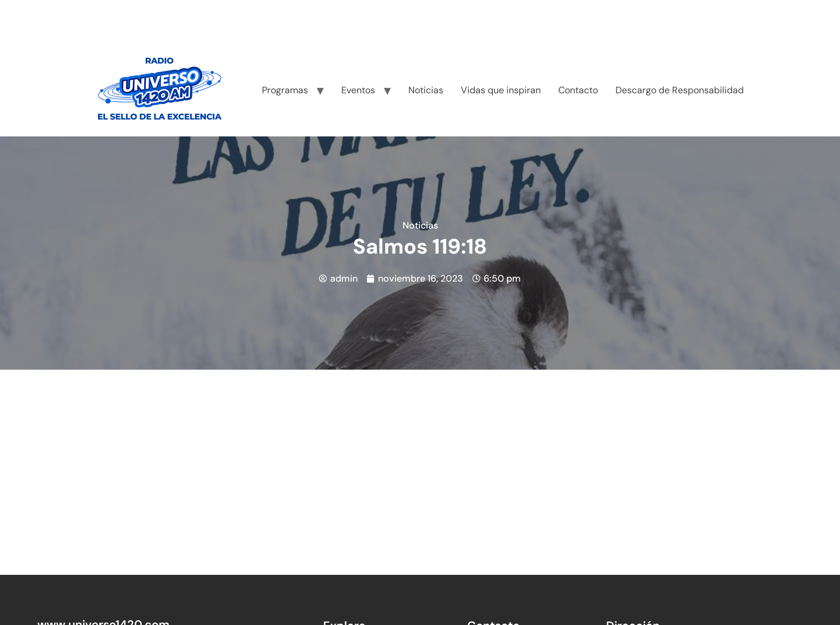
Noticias (426, 90)
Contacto (578, 90)
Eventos (358, 90)
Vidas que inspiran (501, 90)
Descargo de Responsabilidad (680, 90)
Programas (285, 90)
